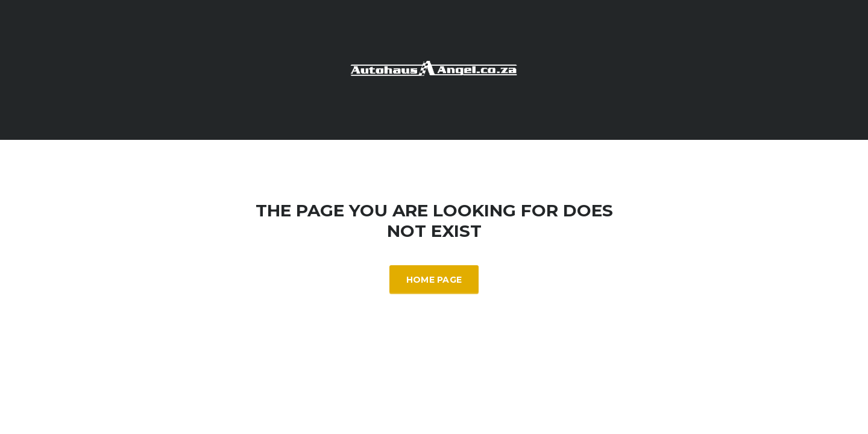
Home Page (434, 280)
